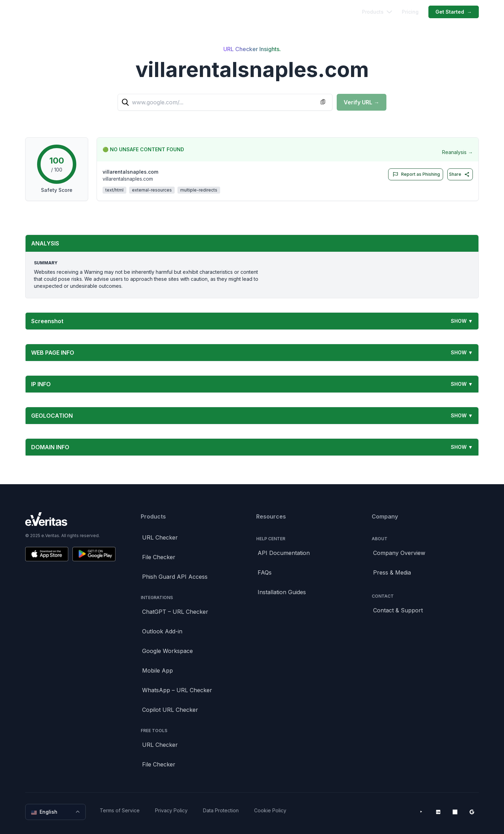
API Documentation (284, 553)
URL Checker (160, 537)
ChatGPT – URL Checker (175, 612)
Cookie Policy (270, 810)
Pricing (410, 12)
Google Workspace (167, 651)
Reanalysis (457, 152)
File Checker (159, 557)
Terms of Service (120, 810)
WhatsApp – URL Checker (177, 690)
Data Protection (221, 810)
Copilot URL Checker (170, 710)
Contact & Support (398, 610)
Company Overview (399, 553)
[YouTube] (421, 812)
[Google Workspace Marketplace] (472, 812)
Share (459, 174)
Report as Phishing (415, 174)
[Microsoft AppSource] (455, 812)
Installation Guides (282, 592)
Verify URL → (362, 102)
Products (377, 12)
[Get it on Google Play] (94, 554)
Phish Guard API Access (175, 577)
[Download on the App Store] (47, 554)
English (56, 812)
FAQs (265, 572)
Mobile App (157, 670)
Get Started (454, 12)
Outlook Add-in (162, 631)
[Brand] (70, 519)
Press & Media (392, 572)
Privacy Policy (171, 810)
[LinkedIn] (438, 812)
